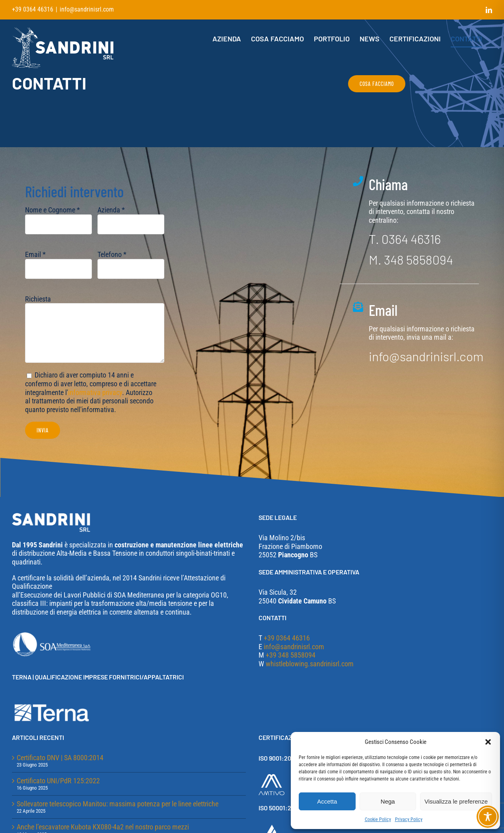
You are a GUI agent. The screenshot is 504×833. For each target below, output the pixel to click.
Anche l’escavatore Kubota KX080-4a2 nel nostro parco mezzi (103, 827)
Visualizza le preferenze (456, 801)
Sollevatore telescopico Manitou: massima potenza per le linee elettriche (118, 804)
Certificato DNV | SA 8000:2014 (60, 758)
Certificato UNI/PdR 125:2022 (58, 781)
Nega (388, 801)
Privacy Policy (409, 819)
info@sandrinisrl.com (87, 9)
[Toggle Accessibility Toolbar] (488, 817)
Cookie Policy (378, 819)
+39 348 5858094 (291, 655)
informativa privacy (95, 394)
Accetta (327, 801)
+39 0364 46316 (287, 638)
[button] (488, 742)
